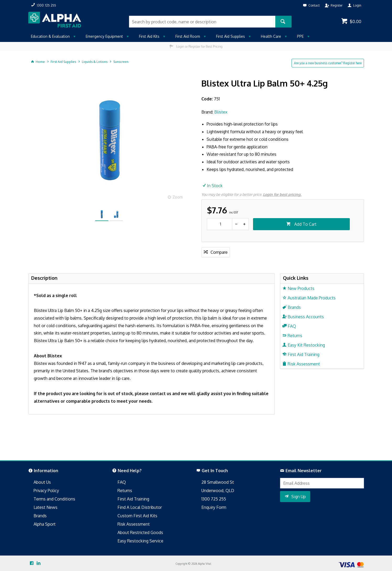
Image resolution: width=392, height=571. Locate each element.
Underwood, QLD (218, 491)
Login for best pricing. (282, 194)
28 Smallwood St (218, 482)
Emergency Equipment (104, 36)
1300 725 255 (214, 499)
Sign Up (299, 497)
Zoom (178, 197)
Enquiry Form (214, 507)
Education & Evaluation (50, 36)
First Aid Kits (149, 36)
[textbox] (202, 22)
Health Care (271, 36)
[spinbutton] (220, 224)
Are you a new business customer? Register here (328, 63)
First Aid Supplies (230, 36)
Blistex (221, 112)
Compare (219, 252)
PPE (300, 36)
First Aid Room (188, 36)
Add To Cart (305, 224)
